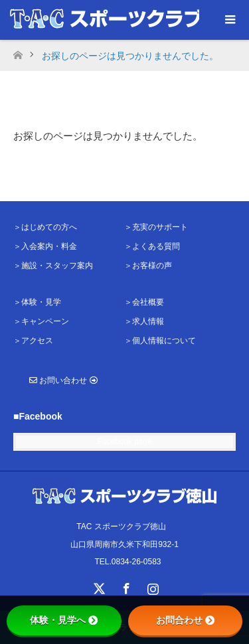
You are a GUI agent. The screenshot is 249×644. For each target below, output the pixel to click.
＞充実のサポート (156, 227)
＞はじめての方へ (45, 227)
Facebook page (124, 442)
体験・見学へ (64, 620)
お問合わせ (185, 620)
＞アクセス (33, 341)
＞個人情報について (160, 341)
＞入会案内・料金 (45, 246)
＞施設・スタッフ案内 (53, 266)
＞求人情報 (144, 321)
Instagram (151, 586)
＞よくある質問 (152, 246)
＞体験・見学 (37, 302)
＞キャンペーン (41, 321)
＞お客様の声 (148, 266)
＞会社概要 (144, 302)
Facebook (125, 586)
